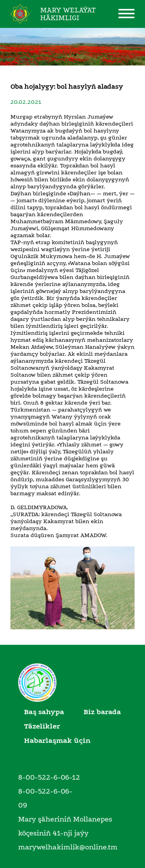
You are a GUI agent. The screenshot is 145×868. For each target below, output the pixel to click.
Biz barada (102, 712)
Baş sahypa (44, 712)
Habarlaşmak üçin (57, 741)
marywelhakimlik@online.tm (68, 847)
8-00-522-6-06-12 (49, 777)
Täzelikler (42, 726)
